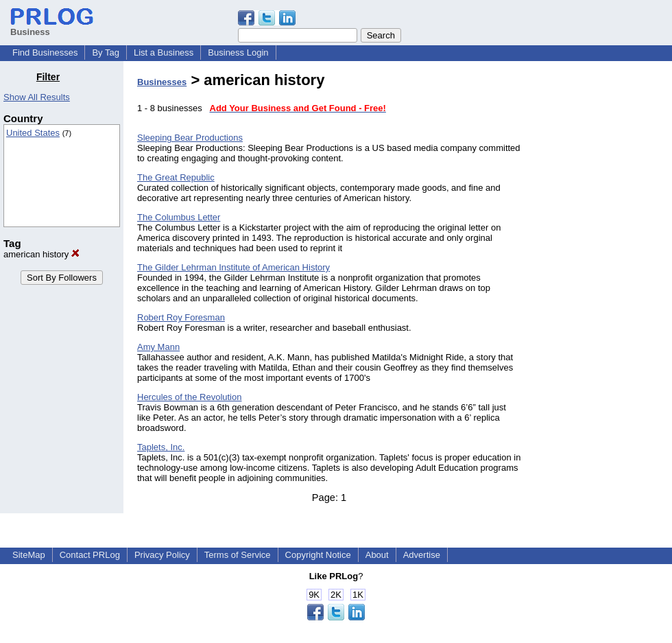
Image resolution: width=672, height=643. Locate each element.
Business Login (238, 52)
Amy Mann (158, 347)
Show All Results (37, 97)
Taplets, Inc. (161, 447)
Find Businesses (45, 52)
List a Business (164, 52)
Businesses (162, 82)
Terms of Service (238, 555)
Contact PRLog (90, 555)
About (377, 555)
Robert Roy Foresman (181, 317)
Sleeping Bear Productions (190, 138)
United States (33, 133)
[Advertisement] (602, 277)
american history (41, 254)
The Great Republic (176, 177)
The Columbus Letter (179, 217)
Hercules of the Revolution (189, 397)
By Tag (106, 52)
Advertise (422, 555)
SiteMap (29, 555)
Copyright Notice (318, 555)
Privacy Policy (162, 555)
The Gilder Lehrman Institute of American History (233, 267)
